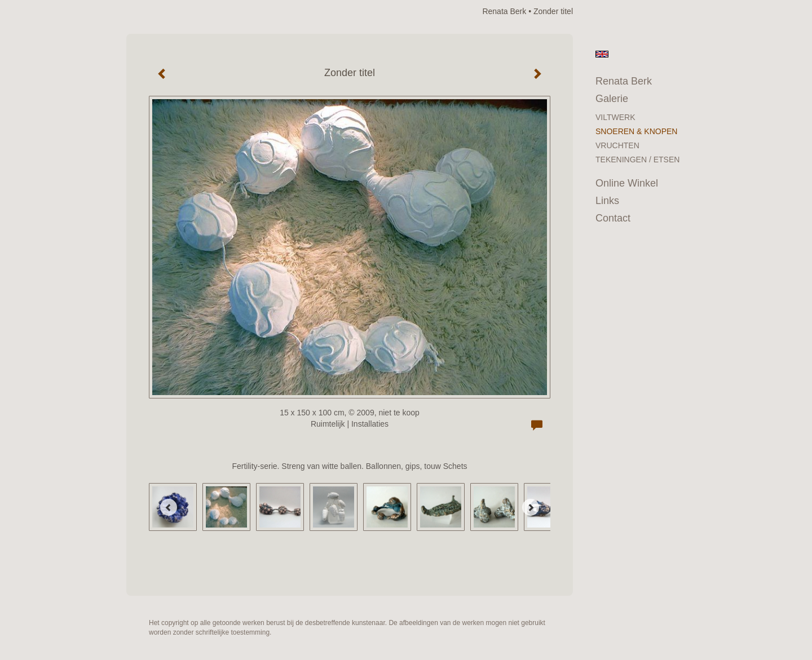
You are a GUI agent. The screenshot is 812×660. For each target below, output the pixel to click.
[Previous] (169, 507)
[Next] (531, 507)
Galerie (612, 99)
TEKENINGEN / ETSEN (637, 160)
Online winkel (627, 183)
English (602, 54)
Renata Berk (504, 11)
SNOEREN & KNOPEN (636, 131)
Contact (613, 218)
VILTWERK (615, 117)
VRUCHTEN (617, 145)
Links (607, 201)
